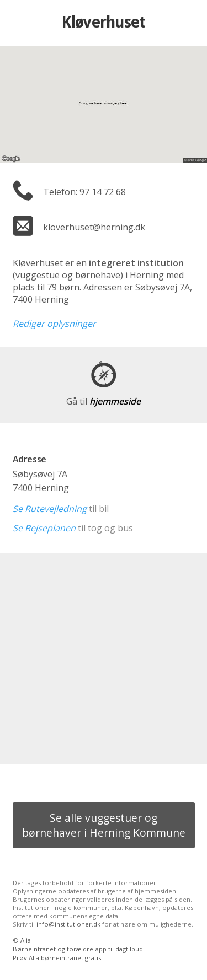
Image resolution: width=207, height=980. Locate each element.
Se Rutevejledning (50, 509)
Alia (26, 940)
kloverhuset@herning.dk (94, 227)
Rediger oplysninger (54, 324)
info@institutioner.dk (68, 924)
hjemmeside (104, 401)
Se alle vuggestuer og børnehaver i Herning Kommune (104, 825)
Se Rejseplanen (44, 528)
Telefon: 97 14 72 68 (84, 192)
